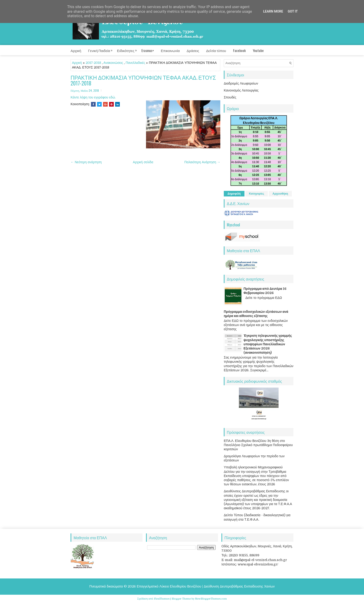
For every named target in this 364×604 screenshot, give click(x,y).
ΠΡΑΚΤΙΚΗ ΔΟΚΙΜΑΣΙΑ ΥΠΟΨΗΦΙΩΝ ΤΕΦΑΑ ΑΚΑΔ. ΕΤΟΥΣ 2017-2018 (143, 80)
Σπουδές (230, 97)
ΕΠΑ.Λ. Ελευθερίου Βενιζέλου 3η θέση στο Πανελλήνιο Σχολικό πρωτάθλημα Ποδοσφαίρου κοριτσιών (258, 445)
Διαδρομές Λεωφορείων (241, 83)
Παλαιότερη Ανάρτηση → (202, 162)
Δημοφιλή (234, 194)
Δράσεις (193, 50)
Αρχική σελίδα (143, 162)
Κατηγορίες (257, 194)
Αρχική (76, 50)
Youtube (258, 50)
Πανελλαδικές (135, 63)
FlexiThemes (162, 599)
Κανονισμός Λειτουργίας (241, 90)
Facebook (239, 50)
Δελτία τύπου (216, 50)
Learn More (273, 11)
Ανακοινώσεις (113, 63)
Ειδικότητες (129, 49)
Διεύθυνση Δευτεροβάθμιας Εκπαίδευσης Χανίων (239, 586)
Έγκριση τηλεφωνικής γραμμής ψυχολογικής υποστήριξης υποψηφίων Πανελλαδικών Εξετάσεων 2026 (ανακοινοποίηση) (268, 344)
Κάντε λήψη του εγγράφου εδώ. (93, 97)
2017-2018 (93, 63)
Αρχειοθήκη (280, 194)
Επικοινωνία (170, 50)
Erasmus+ (148, 50)
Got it (293, 11)
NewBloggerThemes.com (211, 599)
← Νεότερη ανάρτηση (86, 162)
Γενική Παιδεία (103, 49)
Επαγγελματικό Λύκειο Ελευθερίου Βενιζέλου (169, 586)
